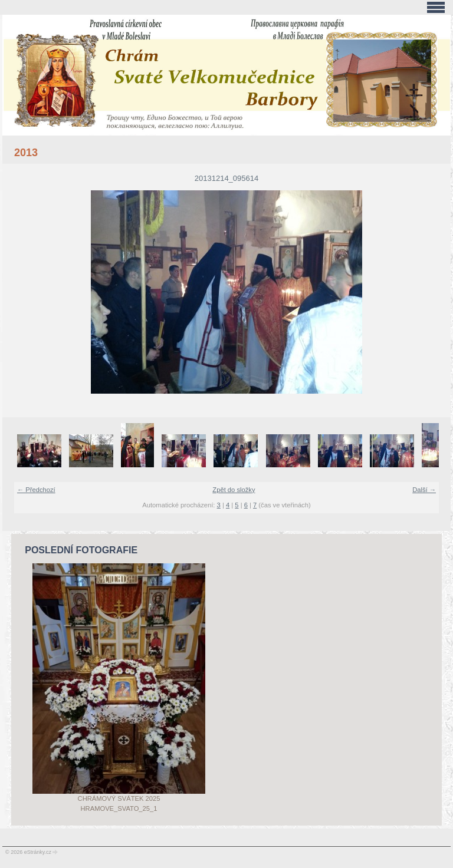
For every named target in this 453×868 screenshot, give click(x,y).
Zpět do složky (234, 490)
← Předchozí (36, 490)
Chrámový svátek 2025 (119, 798)
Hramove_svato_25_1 (119, 808)
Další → (424, 490)
